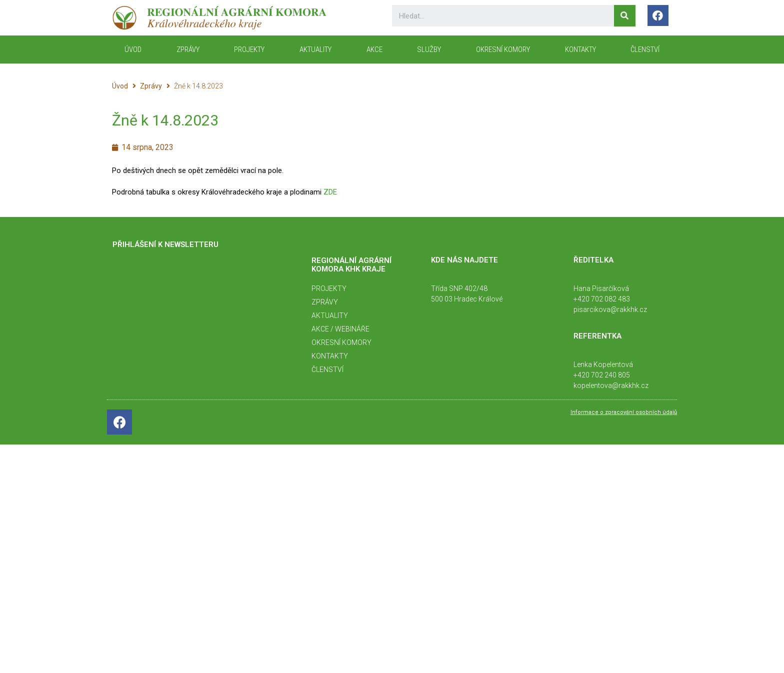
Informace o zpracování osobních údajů (624, 412)
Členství (645, 49)
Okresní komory (503, 49)
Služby (429, 49)
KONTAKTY (580, 49)
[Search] (625, 16)
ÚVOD (133, 49)
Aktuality (315, 49)
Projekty (249, 49)
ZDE (330, 192)
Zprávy (188, 49)
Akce (374, 49)
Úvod (120, 86)
